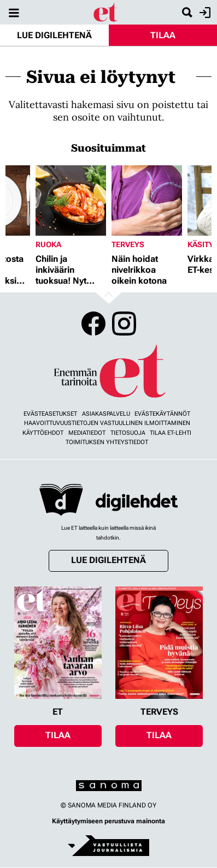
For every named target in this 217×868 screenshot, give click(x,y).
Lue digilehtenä (54, 35)
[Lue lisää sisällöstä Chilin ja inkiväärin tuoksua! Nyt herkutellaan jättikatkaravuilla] (71, 200)
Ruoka (48, 244)
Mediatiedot (87, 433)
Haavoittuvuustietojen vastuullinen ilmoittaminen (107, 423)
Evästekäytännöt (162, 414)
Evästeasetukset (50, 414)
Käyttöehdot (43, 433)
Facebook (93, 324)
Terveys (128, 244)
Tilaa (163, 35)
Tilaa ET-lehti (171, 433)
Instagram (124, 324)
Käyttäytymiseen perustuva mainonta (108, 821)
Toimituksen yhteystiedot (107, 442)
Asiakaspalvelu (106, 414)
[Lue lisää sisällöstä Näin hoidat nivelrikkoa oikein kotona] (147, 200)
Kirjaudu (204, 13)
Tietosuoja (128, 433)
